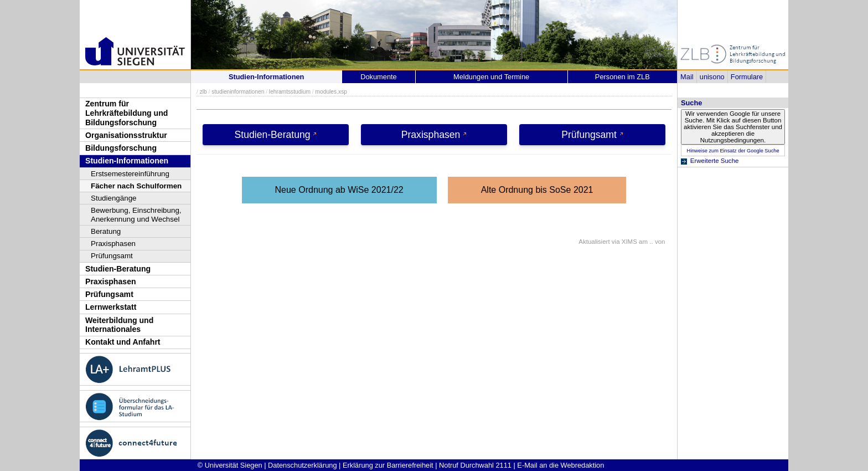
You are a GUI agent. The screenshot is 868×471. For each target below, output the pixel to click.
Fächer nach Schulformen (136, 186)
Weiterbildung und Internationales (119, 325)
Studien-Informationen (127, 161)
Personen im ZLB (622, 77)
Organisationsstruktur (126, 135)
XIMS (629, 242)
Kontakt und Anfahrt (123, 342)
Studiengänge (114, 198)
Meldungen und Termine (491, 77)
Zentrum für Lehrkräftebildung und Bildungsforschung (126, 113)
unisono (712, 77)
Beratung (106, 231)
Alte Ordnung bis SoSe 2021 (537, 190)
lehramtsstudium (290, 92)
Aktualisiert (594, 242)
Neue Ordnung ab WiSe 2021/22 (339, 190)
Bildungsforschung (121, 148)
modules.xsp (331, 92)
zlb (203, 92)
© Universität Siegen (230, 465)
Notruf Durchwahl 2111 (475, 465)
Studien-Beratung (118, 269)
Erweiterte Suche (715, 161)
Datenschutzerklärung (302, 465)
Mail (687, 77)
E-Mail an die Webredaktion (560, 465)
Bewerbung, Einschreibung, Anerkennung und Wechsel (136, 215)
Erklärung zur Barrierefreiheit (388, 465)
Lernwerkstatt (111, 307)
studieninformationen (238, 92)
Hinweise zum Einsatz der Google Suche (733, 151)
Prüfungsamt (112, 256)
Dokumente (378, 77)
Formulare (747, 77)
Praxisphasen (113, 244)
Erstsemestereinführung (130, 174)
